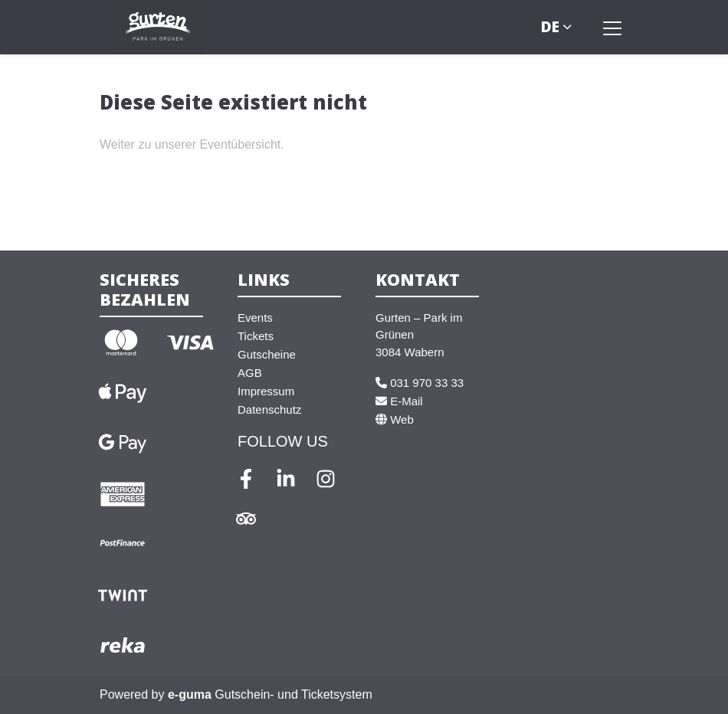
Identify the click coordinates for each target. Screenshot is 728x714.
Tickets (256, 336)
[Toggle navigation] (612, 28)
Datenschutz (269, 409)
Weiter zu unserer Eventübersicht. (192, 144)
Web (395, 419)
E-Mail (399, 401)
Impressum (266, 391)
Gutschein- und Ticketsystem (270, 694)
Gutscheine (267, 354)
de (550, 26)
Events (255, 318)
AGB (250, 373)
